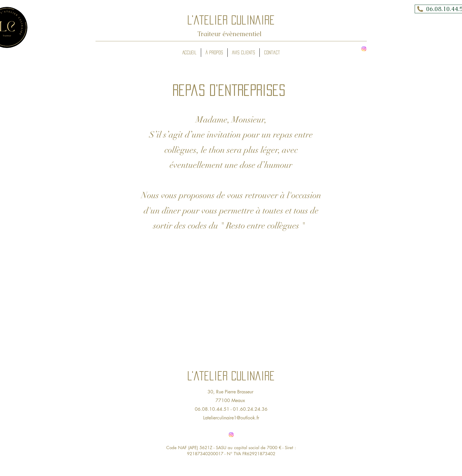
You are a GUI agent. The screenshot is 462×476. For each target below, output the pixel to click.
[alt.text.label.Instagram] (364, 49)
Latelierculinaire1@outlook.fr (231, 418)
